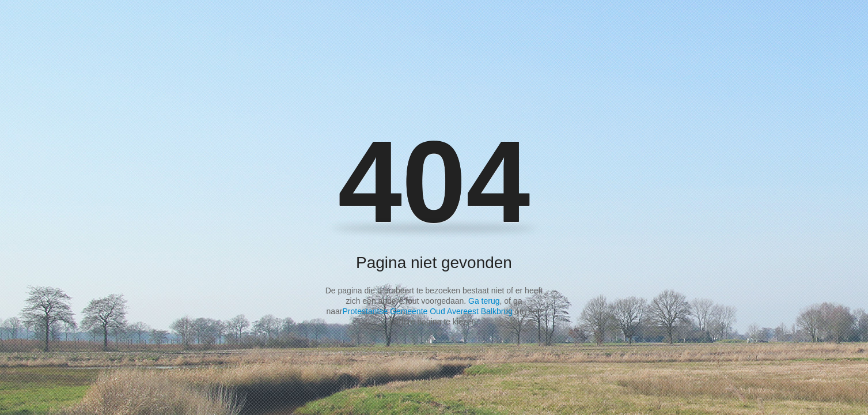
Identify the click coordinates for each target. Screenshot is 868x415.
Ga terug (484, 301)
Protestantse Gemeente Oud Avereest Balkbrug (427, 311)
